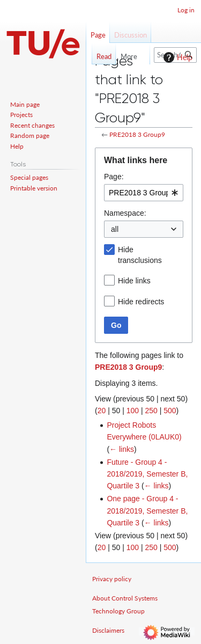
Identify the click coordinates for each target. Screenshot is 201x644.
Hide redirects (141, 302)
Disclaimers (108, 630)
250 (151, 411)
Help (177, 57)
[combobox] (144, 193)
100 (133, 411)
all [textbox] (115, 229)
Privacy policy (112, 579)
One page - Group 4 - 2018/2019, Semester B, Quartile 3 (147, 511)
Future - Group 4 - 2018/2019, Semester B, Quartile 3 (147, 474)
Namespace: (125, 213)
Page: (114, 177)
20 (102, 411)
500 (170, 411)
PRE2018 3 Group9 (137, 134)
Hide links (134, 281)
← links (122, 449)
